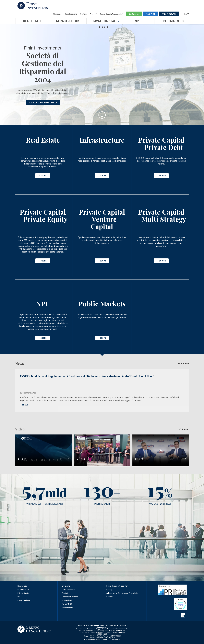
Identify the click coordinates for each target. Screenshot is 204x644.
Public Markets (24, 600)
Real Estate (22, 586)
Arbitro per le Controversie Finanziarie (122, 593)
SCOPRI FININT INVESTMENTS (44, 102)
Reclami (110, 597)
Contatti (83, 14)
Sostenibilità (134, 14)
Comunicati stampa (70, 597)
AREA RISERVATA (169, 14)
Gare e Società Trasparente (112, 14)
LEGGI (25, 405)
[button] (104, 21)
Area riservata (68, 608)
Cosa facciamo (71, 14)
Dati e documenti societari (117, 586)
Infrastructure (23, 590)
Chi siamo (57, 14)
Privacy (109, 590)
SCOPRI (44, 176)
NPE (19, 597)
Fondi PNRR (151, 14)
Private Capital (23, 593)
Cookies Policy (114, 639)
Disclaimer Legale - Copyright (96, 639)
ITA (187, 14)
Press (93, 14)
